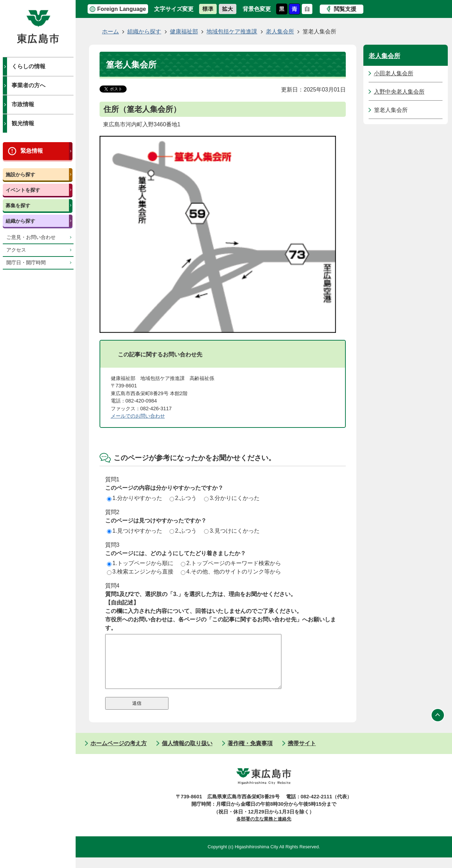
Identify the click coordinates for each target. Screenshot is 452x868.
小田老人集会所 (394, 73)
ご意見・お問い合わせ (31, 237)
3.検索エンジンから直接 (140, 572)
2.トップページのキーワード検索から (231, 563)
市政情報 (23, 104)
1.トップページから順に (140, 563)
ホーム (110, 31)
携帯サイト (302, 754)
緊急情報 (32, 151)
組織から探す (20, 221)
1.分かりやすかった (135, 498)
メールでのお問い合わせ (138, 416)
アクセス (16, 250)
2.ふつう (183, 498)
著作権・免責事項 (250, 754)
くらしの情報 (28, 66)
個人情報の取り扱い (187, 754)
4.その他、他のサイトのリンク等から (231, 572)
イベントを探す (23, 190)
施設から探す (20, 175)
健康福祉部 (184, 31)
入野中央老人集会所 (399, 92)
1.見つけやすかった (135, 531)
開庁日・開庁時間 (26, 263)
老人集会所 (280, 31)
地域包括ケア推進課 (232, 31)
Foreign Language (122, 9)
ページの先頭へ (438, 726)
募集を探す (18, 205)
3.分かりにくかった (232, 498)
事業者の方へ (28, 85)
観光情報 (23, 123)
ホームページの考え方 (119, 754)
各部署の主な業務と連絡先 (264, 829)
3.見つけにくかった (232, 531)
